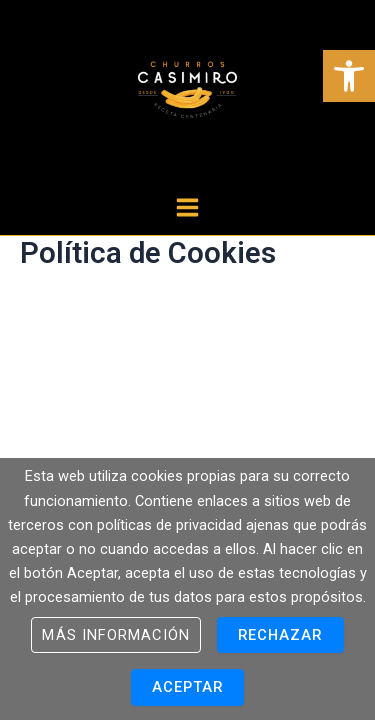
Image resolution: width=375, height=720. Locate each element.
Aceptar (188, 687)
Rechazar (280, 635)
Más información (115, 635)
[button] (349, 76)
